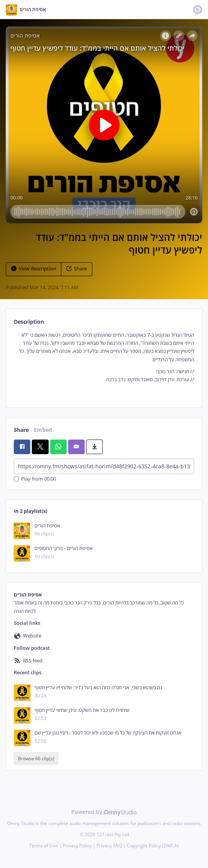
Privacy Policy (77, 846)
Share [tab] (21, 430)
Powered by (104, 812)
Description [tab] (29, 322)
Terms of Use (43, 846)
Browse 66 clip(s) (36, 758)
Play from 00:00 (35, 479)
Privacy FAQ (109, 846)
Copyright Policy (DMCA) (153, 846)
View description (34, 269)
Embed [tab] (43, 430)
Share (77, 269)
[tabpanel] (104, 363)
